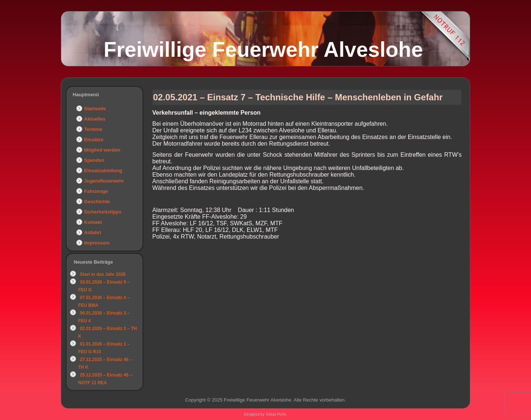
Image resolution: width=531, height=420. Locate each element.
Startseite (95, 109)
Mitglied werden (102, 150)
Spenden (94, 160)
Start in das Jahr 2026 (103, 274)
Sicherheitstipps (103, 212)
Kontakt (93, 222)
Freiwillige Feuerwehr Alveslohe (263, 49)
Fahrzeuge (96, 191)
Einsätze (94, 140)
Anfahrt (93, 232)
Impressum (97, 243)
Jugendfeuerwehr (104, 181)
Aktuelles (95, 119)
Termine (93, 129)
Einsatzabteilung (103, 171)
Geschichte (97, 202)
